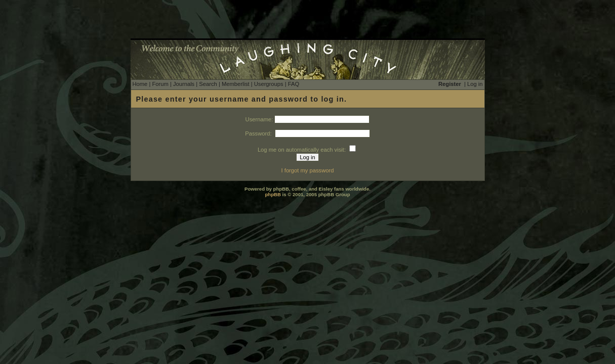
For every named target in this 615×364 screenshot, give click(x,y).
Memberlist (236, 84)
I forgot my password (308, 170)
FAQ (294, 84)
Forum (160, 84)
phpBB (273, 194)
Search (208, 84)
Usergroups (269, 84)
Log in (475, 84)
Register (450, 84)
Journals (184, 84)
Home (140, 84)
